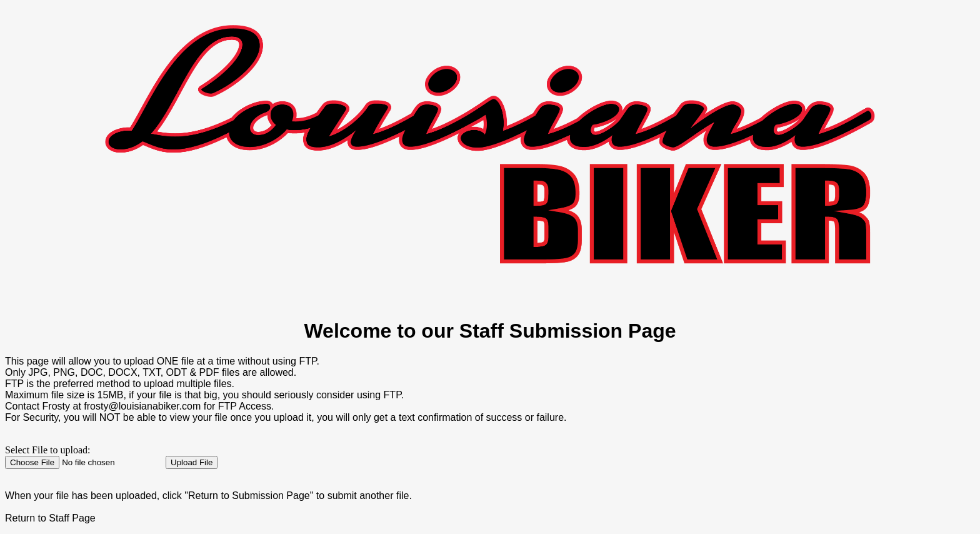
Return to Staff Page (50, 518)
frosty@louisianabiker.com (142, 406)
